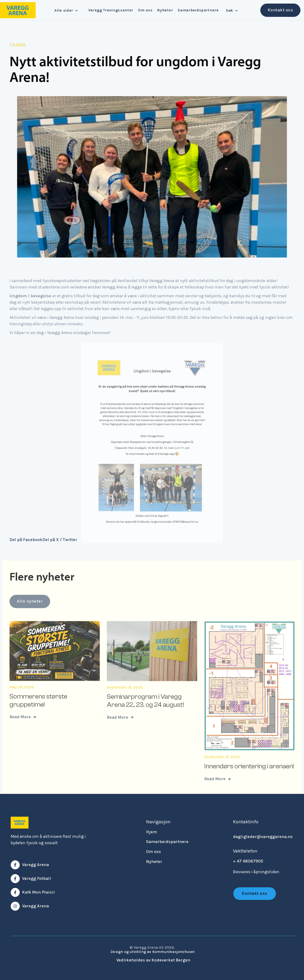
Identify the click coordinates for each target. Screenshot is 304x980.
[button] (68, 10)
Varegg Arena (36, 865)
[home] (18, 10)
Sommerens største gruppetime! (38, 708)
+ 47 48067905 (248, 861)
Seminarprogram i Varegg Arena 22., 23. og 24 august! (145, 708)
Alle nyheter (30, 613)
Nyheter (165, 10)
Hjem (152, 832)
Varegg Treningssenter (111, 10)
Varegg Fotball (37, 879)
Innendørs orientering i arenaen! (249, 774)
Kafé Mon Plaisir (39, 892)
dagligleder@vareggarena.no (263, 837)
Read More (23, 725)
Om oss (145, 10)
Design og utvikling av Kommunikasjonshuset (152, 952)
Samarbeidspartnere (198, 10)
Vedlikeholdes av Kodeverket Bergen (153, 960)
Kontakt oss (280, 10)
